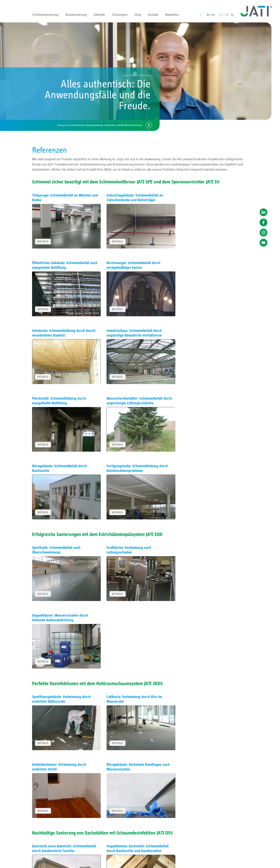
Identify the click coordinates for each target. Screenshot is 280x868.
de (208, 15)
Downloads (222, 15)
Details (43, 241)
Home (126, 75)
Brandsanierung (76, 15)
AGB (180, 863)
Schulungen (120, 15)
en (213, 15)
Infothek (99, 15)
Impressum (190, 863)
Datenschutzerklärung (208, 863)
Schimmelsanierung (45, 15)
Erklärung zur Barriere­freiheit (235, 863)
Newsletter (172, 15)
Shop (138, 15)
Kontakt (153, 15)
